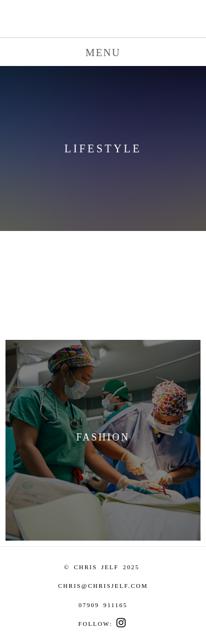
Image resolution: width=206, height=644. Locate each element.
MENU (103, 53)
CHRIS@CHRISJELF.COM (103, 586)
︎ (122, 623)
